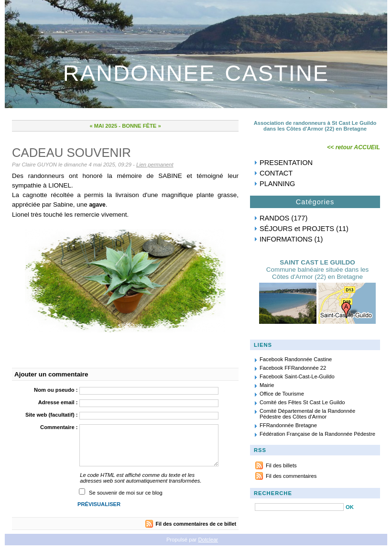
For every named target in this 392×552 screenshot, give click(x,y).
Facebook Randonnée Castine (296, 359)
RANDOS (274, 218)
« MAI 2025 (103, 126)
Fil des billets (281, 465)
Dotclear (208, 540)
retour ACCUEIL (358, 147)
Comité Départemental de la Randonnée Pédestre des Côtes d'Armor (307, 414)
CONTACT (276, 173)
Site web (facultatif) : (51, 415)
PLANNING (277, 184)
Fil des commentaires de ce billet (196, 524)
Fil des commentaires (291, 476)
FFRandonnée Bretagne (288, 425)
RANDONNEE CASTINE (196, 73)
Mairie (267, 385)
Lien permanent (155, 165)
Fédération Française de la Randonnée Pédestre (317, 434)
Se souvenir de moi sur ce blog (126, 493)
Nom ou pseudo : (56, 390)
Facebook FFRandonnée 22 (293, 368)
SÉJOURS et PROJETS (297, 229)
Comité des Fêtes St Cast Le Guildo (302, 402)
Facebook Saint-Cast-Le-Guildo (297, 376)
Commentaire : (59, 427)
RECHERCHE (273, 493)
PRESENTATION (286, 163)
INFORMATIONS (286, 239)
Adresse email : (58, 402)
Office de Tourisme (282, 394)
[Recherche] (299, 507)
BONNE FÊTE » (141, 126)
